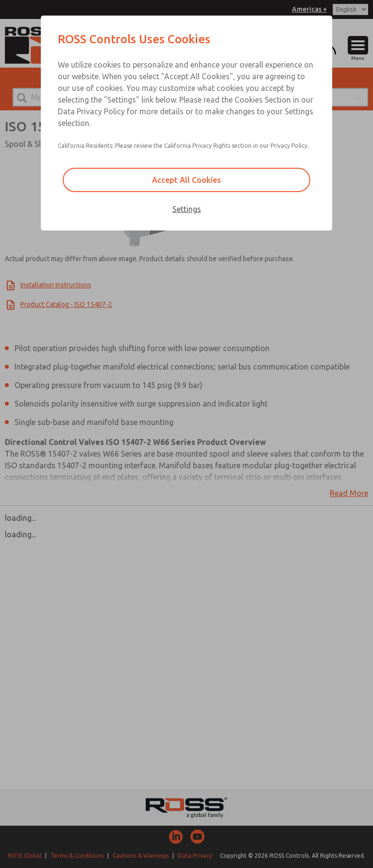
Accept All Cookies (186, 180)
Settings (187, 209)
